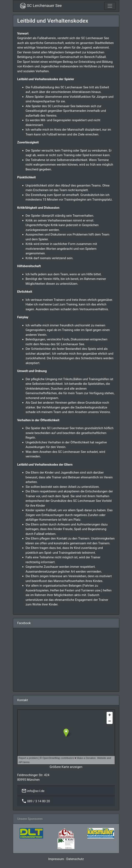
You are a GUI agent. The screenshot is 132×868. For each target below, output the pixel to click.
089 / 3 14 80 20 (38, 801)
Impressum (56, 859)
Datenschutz (75, 859)
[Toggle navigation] (110, 6)
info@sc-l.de (36, 791)
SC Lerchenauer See (41, 6)
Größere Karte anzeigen (66, 767)
